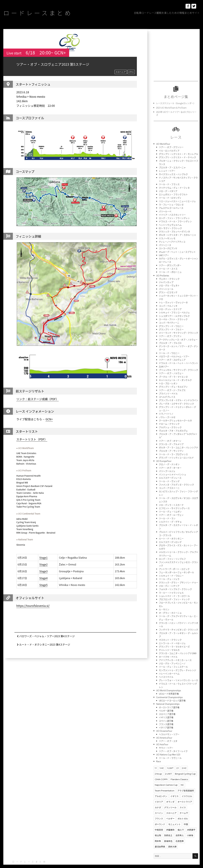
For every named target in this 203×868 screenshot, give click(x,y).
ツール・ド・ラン (167, 513)
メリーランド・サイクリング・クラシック (178, 330)
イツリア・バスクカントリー (172, 214)
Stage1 (43, 558)
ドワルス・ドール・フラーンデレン (175, 220)
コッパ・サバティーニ (169, 320)
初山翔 (158, 827)
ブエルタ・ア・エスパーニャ (172, 167)
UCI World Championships (169, 683)
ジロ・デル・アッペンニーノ (172, 657)
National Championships (168, 697)
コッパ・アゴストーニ (169, 484)
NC (182, 777)
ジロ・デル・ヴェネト (169, 284)
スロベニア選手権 (167, 707)
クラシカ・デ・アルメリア (171, 440)
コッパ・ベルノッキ (168, 304)
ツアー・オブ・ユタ (168, 733)
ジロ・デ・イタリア (168, 190)
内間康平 (191, 821)
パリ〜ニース (165, 244)
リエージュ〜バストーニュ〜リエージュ (177, 200)
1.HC (162, 760)
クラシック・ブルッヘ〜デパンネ (174, 230)
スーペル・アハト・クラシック (173, 317)
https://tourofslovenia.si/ (33, 606)
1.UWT (170, 760)
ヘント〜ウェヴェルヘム (170, 224)
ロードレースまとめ (39, 13)
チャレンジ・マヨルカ (169, 643)
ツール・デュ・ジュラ (169, 573)
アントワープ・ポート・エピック (174, 563)
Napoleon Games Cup (166, 777)
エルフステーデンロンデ (170, 537)
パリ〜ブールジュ (167, 467)
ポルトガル (183, 810)
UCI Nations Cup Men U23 (168, 747)
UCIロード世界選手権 (169, 687)
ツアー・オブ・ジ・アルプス (172, 387)
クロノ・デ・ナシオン (169, 460)
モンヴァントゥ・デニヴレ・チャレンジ (177, 663)
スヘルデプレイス (167, 394)
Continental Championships (169, 690)
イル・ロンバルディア (169, 150)
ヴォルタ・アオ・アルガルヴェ (173, 427)
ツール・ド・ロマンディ (170, 197)
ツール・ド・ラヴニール (170, 750)
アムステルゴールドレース (171, 207)
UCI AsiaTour (162, 737)
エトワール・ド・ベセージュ (172, 637)
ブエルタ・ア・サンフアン (171, 447)
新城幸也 (168, 832)
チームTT (184, 805)
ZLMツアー (164, 364)
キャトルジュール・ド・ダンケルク (175, 377)
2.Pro (131, 72)
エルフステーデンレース (170, 474)
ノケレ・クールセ (167, 414)
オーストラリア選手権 (169, 700)
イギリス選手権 (166, 710)
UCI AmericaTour (164, 730)
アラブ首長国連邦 (186, 782)
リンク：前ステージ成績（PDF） (38, 399)
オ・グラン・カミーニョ (170, 607)
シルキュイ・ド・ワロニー (171, 570)
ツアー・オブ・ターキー (170, 464)
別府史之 (168, 827)
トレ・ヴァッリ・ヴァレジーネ (173, 300)
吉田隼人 (180, 827)
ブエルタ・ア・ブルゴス (170, 340)
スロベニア (121, 72)
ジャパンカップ (166, 280)
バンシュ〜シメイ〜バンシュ (172, 470)
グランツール (170, 799)
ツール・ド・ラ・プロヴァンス (173, 450)
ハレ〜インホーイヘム (169, 667)
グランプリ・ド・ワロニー (171, 324)
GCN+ (49, 419)
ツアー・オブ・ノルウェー (171, 370)
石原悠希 (180, 832)
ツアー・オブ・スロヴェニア (172, 357)
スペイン (159, 805)
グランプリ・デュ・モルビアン (173, 384)
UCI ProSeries (163, 274)
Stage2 (43, 564)
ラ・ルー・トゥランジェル (171, 587)
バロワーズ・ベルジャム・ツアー (174, 354)
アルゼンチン (161, 788)
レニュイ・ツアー (167, 170)
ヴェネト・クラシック (169, 277)
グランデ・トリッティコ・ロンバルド (176, 454)
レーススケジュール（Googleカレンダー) (175, 103)
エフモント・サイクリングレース (174, 503)
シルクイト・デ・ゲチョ (170, 517)
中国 (186, 816)
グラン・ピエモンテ (168, 290)
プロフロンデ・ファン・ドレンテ (174, 593)
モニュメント (174, 816)
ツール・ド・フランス (169, 184)
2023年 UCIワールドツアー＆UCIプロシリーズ (176, 113)
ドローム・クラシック (169, 420)
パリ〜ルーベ (165, 210)
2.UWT (168, 766)
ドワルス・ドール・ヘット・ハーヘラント (178, 360)
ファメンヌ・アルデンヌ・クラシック (176, 480)
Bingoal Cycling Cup (185, 766)
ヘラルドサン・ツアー (169, 727)
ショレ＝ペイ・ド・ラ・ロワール (174, 590)
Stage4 (43, 578)
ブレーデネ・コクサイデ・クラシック (176, 400)
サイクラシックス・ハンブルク (173, 174)
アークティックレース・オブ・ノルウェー (178, 337)
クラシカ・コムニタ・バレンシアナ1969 (178, 647)
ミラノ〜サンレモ (167, 237)
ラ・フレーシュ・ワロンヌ (171, 204)
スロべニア (171, 805)
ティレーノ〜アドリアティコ (172, 240)
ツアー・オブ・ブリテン (170, 334)
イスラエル (187, 788)
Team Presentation (165, 782)
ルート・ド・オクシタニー (171, 533)
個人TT (181, 821)
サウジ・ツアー (166, 740)
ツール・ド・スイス (168, 267)
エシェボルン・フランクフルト (173, 194)
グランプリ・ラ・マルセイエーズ (174, 640)
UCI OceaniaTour (164, 723)
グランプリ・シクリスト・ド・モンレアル (178, 154)
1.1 (156, 760)
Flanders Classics (179, 771)
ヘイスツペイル (166, 670)
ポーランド (160, 816)
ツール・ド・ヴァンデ (169, 477)
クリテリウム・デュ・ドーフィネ (174, 187)
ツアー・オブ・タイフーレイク (173, 743)
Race (158, 753)
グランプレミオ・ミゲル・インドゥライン (178, 397)
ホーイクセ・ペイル (168, 650)
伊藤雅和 (170, 821)
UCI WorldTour (163, 144)
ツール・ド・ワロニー (169, 350)
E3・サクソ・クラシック (170, 227)
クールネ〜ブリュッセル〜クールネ (175, 417)
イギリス (174, 788)
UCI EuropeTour (164, 457)
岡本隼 (158, 832)
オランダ (170, 794)
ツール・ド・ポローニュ (170, 270)
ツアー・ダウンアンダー (170, 264)
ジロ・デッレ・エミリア (170, 307)
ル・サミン (164, 603)
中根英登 (159, 821)
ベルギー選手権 (166, 703)
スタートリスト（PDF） (32, 439)
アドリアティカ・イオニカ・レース (175, 653)
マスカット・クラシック (170, 633)
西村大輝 (172, 838)
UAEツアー (164, 254)
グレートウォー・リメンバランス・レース (178, 673)
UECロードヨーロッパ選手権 (172, 693)
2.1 (177, 760)
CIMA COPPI (161, 771)
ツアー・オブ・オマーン (170, 437)
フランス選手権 (166, 717)
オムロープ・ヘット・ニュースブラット (177, 250)
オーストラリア (185, 794)
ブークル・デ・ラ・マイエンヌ (173, 374)
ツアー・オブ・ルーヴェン (171, 510)
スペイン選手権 (166, 713)
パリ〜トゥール (166, 287)
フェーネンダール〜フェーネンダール (176, 567)
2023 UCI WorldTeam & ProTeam (171, 107)
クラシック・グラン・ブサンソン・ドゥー (178, 577)
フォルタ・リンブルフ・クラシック (175, 583)
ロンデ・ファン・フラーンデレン (174, 217)
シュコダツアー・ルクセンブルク (174, 314)
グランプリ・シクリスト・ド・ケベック (177, 157)
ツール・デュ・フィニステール (173, 660)
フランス (159, 810)
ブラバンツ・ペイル (168, 390)
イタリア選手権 (166, 720)
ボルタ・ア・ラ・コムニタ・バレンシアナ (178, 444)
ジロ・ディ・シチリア (169, 580)
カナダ (158, 799)
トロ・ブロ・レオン (168, 380)
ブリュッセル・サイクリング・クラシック (178, 367)
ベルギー (170, 810)
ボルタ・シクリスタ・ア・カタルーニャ (177, 234)
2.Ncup (158, 766)
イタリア (159, 794)
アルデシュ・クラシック (170, 424)
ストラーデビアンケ (168, 247)
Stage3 (43, 571)
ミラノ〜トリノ (166, 410)
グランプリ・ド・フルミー (171, 327)
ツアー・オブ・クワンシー (171, 147)
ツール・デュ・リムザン (170, 507)
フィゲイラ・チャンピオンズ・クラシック (178, 623)
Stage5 (43, 585)
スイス (183, 799)
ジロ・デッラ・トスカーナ (171, 500)
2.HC (184, 760)
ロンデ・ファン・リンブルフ (172, 553)
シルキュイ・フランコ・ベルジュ (174, 310)
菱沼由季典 (160, 838)
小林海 (190, 827)
